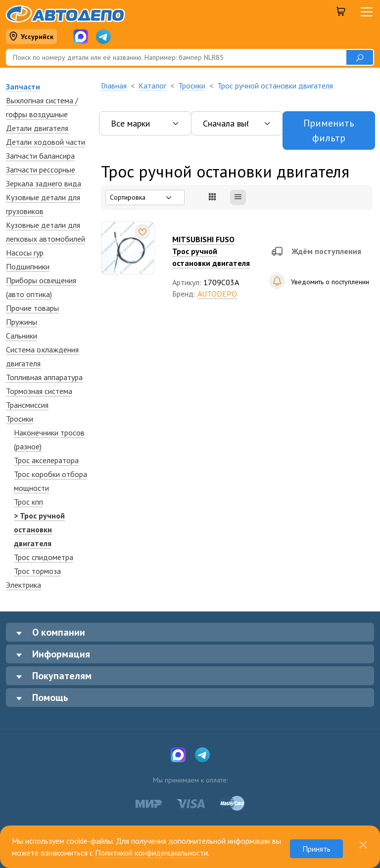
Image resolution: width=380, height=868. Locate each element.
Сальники (22, 336)
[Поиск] (176, 57)
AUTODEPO (217, 294)
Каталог (152, 86)
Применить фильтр (329, 130)
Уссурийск (31, 37)
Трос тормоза (37, 571)
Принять (316, 849)
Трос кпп (28, 502)
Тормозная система (39, 391)
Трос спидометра (44, 557)
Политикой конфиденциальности (151, 853)
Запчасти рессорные (41, 170)
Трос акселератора (46, 460)
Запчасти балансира (40, 156)
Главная (114, 86)
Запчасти (23, 87)
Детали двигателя (37, 128)
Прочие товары (32, 308)
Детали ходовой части (46, 142)
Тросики (20, 419)
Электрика (24, 585)
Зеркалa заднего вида (44, 183)
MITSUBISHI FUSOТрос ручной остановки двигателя (211, 251)
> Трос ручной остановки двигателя (39, 529)
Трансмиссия (27, 405)
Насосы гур (25, 253)
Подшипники (28, 266)
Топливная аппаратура (44, 377)
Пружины (22, 322)
